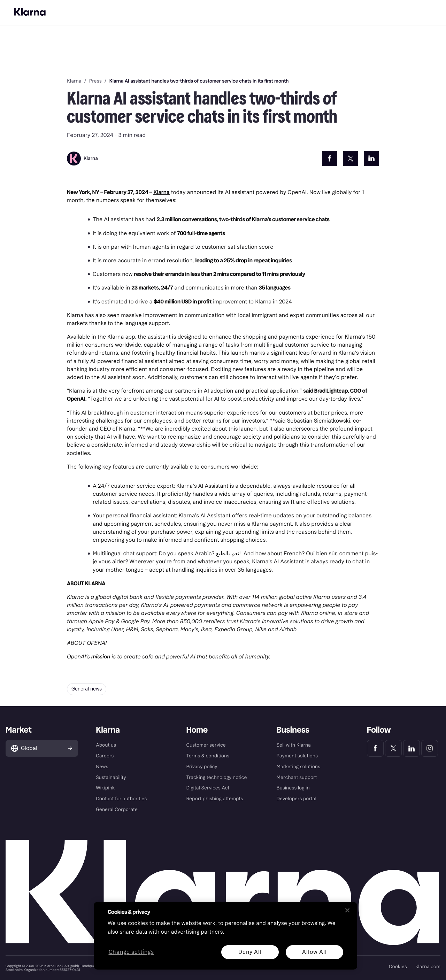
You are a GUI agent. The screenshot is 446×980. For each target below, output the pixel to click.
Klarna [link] (74, 81)
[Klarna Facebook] (375, 748)
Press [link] (95, 81)
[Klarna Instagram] (430, 748)
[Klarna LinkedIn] (412, 748)
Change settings (131, 952)
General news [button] (87, 689)
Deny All (250, 952)
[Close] (347, 910)
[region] (225, 936)
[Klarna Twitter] (393, 748)
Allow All (314, 952)
